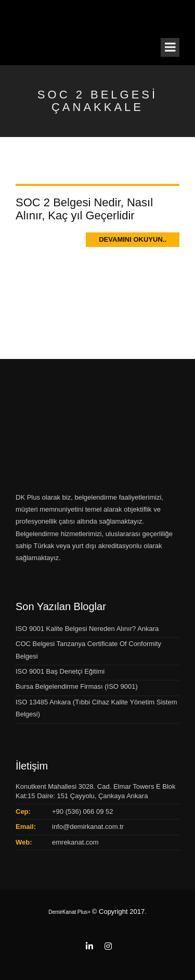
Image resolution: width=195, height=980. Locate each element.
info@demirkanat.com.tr (88, 827)
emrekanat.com (75, 842)
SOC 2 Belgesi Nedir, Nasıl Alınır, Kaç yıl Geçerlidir (84, 209)
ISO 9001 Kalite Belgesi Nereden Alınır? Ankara (87, 629)
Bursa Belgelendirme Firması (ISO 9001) (77, 686)
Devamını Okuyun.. (133, 239)
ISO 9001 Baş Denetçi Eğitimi (60, 671)
